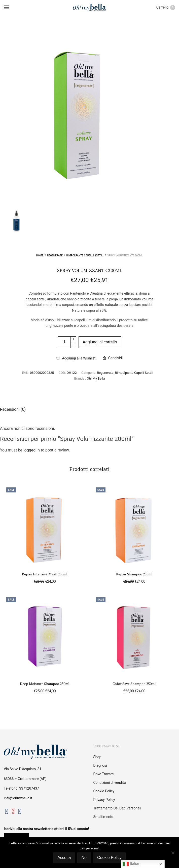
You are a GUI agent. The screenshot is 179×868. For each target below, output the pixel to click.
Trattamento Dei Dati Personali (117, 808)
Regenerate (55, 256)
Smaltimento (103, 817)
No (84, 858)
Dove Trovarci (104, 774)
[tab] (89, 409)
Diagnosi (100, 765)
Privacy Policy (104, 800)
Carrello (166, 8)
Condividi (113, 358)
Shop (97, 757)
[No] (173, 853)
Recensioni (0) (13, 409)
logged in (32, 450)
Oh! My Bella (96, 378)
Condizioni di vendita (110, 783)
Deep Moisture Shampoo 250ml (45, 684)
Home (40, 256)
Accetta (64, 858)
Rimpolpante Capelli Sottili (85, 256)
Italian (132, 864)
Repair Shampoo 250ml (134, 574)
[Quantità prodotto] (64, 342)
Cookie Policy (104, 791)
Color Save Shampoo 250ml (134, 684)
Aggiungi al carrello (100, 342)
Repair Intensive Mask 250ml (45, 574)
